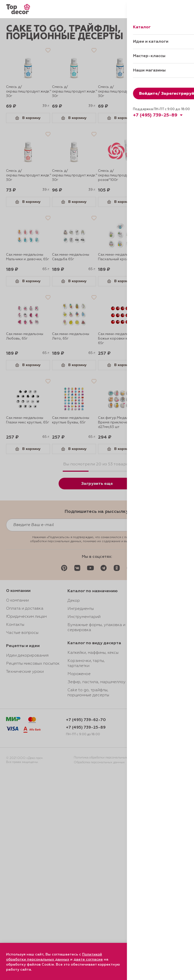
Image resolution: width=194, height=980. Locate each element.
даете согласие (88, 960)
